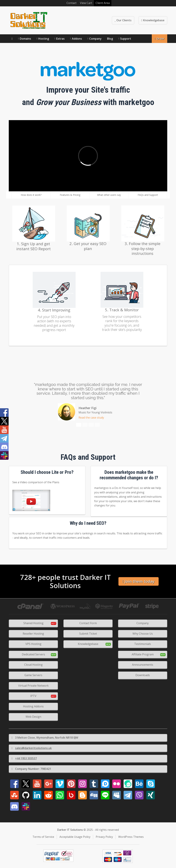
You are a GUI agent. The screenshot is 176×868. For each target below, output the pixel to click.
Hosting (44, 39)
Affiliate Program (143, 654)
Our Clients (123, 20)
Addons (77, 39)
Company (95, 39)
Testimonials (143, 644)
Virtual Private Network (33, 686)
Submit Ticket (88, 634)
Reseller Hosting (33, 634)
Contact (71, 3)
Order (159, 39)
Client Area (103, 3)
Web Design (33, 717)
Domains (25, 39)
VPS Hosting (33, 644)
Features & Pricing (70, 195)
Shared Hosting (33, 623)
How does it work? (31, 195)
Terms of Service (43, 837)
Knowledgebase (153, 20)
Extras (60, 39)
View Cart (86, 3)
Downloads (143, 675)
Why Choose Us (143, 634)
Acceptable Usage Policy (75, 837)
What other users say (109, 195)
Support (126, 39)
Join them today (138, 581)
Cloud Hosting (33, 665)
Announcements (143, 665)
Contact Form (88, 623)
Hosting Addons (33, 706)
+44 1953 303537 (24, 758)
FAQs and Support (148, 195)
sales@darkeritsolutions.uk (32, 748)
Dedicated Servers (33, 654)
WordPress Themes (131, 837)
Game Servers (33, 675)
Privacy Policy (104, 837)
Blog (110, 39)
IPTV (33, 696)
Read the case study (91, 418)
